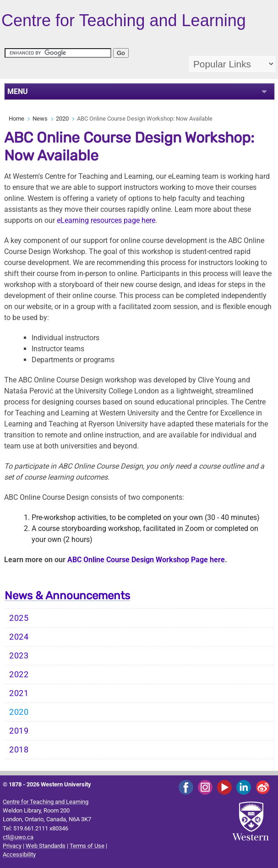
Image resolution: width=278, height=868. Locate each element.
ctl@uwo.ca (18, 837)
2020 (62, 119)
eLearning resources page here (106, 220)
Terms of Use (87, 846)
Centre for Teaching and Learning (46, 802)
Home (16, 119)
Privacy (12, 846)
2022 (19, 674)
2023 (19, 656)
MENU (18, 91)
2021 (19, 693)
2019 (19, 731)
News (40, 119)
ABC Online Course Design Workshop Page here (146, 560)
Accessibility (19, 854)
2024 (19, 637)
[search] (58, 53)
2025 (19, 618)
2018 (19, 750)
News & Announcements (67, 596)
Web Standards (46, 846)
